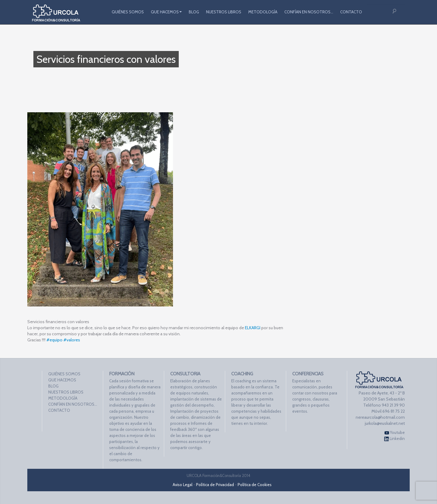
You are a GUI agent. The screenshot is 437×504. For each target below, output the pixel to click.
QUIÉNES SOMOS (128, 12)
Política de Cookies (255, 485)
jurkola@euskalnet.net (385, 423)
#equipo (54, 340)
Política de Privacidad (215, 485)
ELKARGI (253, 328)
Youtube (395, 433)
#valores (72, 340)
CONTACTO (351, 12)
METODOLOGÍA (263, 12)
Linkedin (395, 439)
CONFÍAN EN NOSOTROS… (309, 12)
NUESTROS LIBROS (224, 12)
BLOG (194, 12)
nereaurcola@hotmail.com (380, 417)
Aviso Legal (183, 485)
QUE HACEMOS (166, 12)
